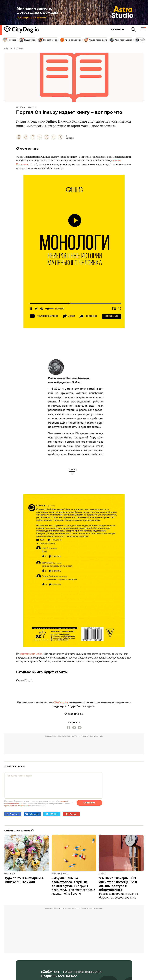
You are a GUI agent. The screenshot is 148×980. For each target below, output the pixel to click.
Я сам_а (103, 874)
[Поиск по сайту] (133, 30)
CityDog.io (21, 107)
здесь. (91, 706)
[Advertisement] (74, 745)
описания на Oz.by (31, 654)
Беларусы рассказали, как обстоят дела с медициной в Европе (73, 886)
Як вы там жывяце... (61, 874)
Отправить (89, 803)
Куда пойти (10, 874)
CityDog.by (61, 703)
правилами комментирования (17, 806)
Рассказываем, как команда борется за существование (119, 888)
